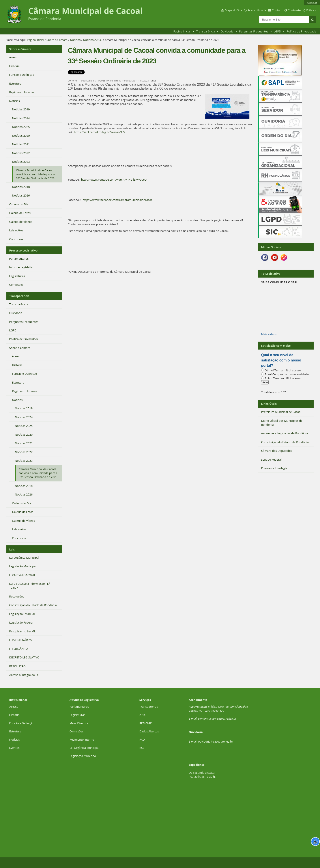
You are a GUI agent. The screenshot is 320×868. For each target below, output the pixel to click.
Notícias (75, 40)
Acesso (14, 707)
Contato (277, 10)
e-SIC (143, 715)
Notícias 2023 (92, 40)
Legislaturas (77, 715)
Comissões (77, 731)
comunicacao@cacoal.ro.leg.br (217, 719)
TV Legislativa (271, 274)
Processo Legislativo (23, 250)
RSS (142, 748)
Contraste (294, 10)
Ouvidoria (227, 31)
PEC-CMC (146, 723)
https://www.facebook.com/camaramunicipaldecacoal (118, 200)
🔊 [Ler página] (315, 842)
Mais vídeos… (270, 334)
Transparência (206, 31)
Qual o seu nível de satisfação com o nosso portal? (281, 360)
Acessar (312, 3)
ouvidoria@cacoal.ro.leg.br (216, 741)
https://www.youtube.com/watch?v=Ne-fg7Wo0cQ (114, 180)
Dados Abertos (149, 731)
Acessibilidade (257, 10)
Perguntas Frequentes (254, 31)
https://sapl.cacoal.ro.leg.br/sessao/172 (100, 132)
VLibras (311, 10)
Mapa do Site (234, 10)
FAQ (142, 739)
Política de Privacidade (301, 31)
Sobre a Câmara (57, 40)
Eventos (14, 748)
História (14, 715)
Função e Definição (22, 723)
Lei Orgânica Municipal (84, 748)
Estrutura (15, 731)
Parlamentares (79, 707)
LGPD (277, 31)
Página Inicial (182, 31)
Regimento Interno (82, 739)
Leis (12, 549)
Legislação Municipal (83, 756)
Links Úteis (269, 404)
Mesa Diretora (79, 723)
